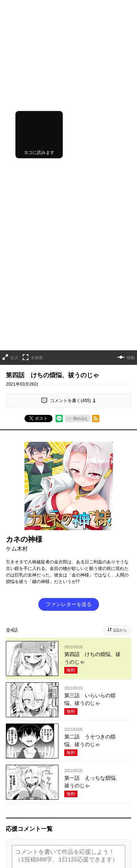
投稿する (69, 731)
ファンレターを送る (69, 436)
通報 (121, 776)
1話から (120, 462)
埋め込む (81, 251)
